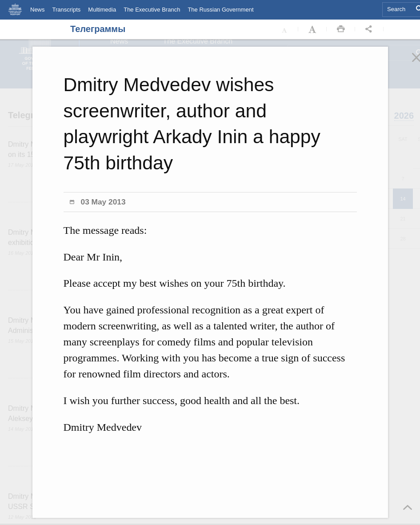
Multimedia (102, 10)
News (38, 10)
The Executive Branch (152, 10)
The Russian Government (220, 10)
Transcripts (67, 10)
